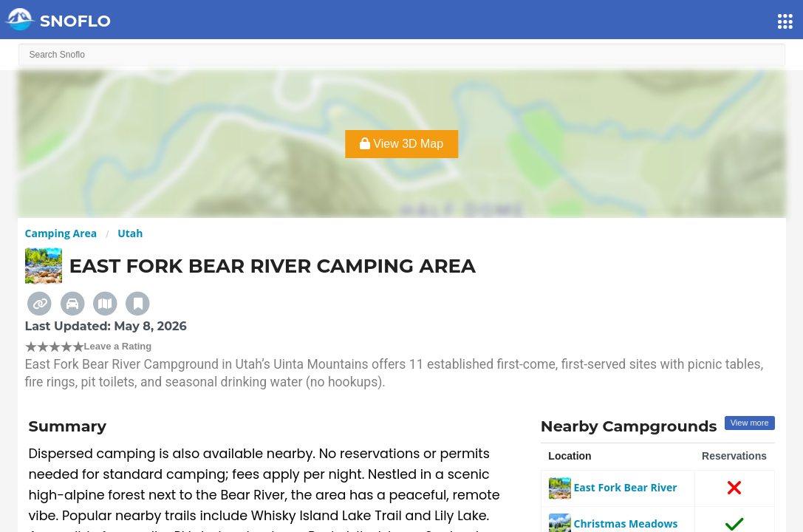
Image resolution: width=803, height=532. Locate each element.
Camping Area (61, 233)
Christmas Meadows (614, 524)
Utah (130, 233)
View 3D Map (401, 144)
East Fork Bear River (613, 487)
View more (750, 423)
